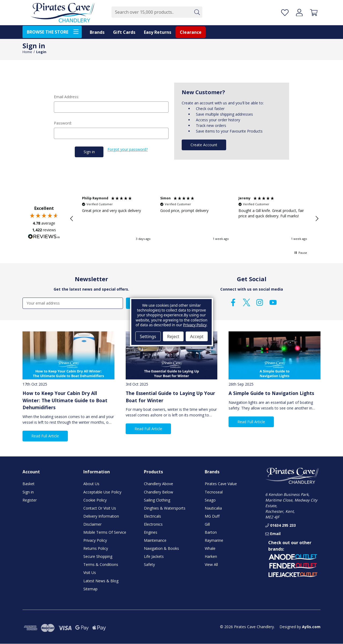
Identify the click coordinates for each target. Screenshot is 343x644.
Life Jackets (154, 556)
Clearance (191, 32)
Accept (197, 336)
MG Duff (212, 516)
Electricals (152, 516)
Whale (210, 548)
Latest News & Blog (101, 581)
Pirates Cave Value (221, 484)
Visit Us (90, 572)
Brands (97, 32)
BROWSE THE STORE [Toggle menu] (54, 31)
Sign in (28, 492)
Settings (148, 336)
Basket (29, 484)
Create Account (204, 145)
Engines (151, 532)
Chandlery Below (159, 492)
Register (30, 500)
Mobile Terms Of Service (105, 532)
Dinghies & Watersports (165, 508)
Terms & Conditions (101, 564)
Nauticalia (213, 508)
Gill (207, 524)
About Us (91, 484)
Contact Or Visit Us (100, 508)
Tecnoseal (214, 492)
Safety (149, 564)
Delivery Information (101, 516)
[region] (194, 219)
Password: (63, 123)
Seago (210, 500)
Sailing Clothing (157, 500)
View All (211, 564)
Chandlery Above (159, 484)
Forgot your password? (128, 149)
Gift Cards (124, 32)
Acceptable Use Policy (102, 492)
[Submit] (197, 12)
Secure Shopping (98, 556)
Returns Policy (96, 548)
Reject (173, 336)
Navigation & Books (161, 548)
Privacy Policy (95, 540)
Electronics (153, 524)
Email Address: (66, 97)
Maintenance (155, 540)
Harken (211, 556)
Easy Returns (158, 32)
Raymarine (214, 540)
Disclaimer (92, 524)
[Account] (299, 12)
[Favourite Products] (285, 12)
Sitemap (90, 589)
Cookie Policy (95, 500)
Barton (211, 532)
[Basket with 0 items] (314, 12)
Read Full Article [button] (45, 436)
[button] (72, 219)
